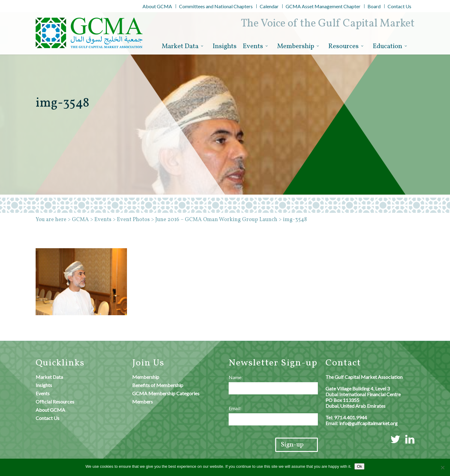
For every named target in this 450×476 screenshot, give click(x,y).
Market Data (183, 47)
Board (374, 6)
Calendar (269, 6)
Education (390, 47)
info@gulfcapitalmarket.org (368, 423)
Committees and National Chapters (216, 6)
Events (256, 47)
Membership (298, 47)
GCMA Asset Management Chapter (323, 6)
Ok (359, 466)
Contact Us (399, 6)
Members (142, 402)
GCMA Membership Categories (166, 393)
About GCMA (157, 6)
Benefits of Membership (158, 385)
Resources (346, 47)
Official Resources (55, 402)
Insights (225, 46)
